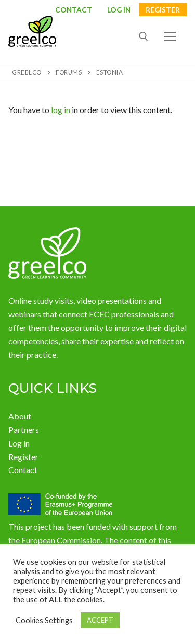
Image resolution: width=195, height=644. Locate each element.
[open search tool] (144, 36)
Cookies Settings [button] (44, 620)
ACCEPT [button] (100, 620)
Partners (24, 430)
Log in (19, 443)
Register (163, 10)
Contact (74, 10)
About (20, 416)
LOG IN (119, 10)
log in (61, 110)
